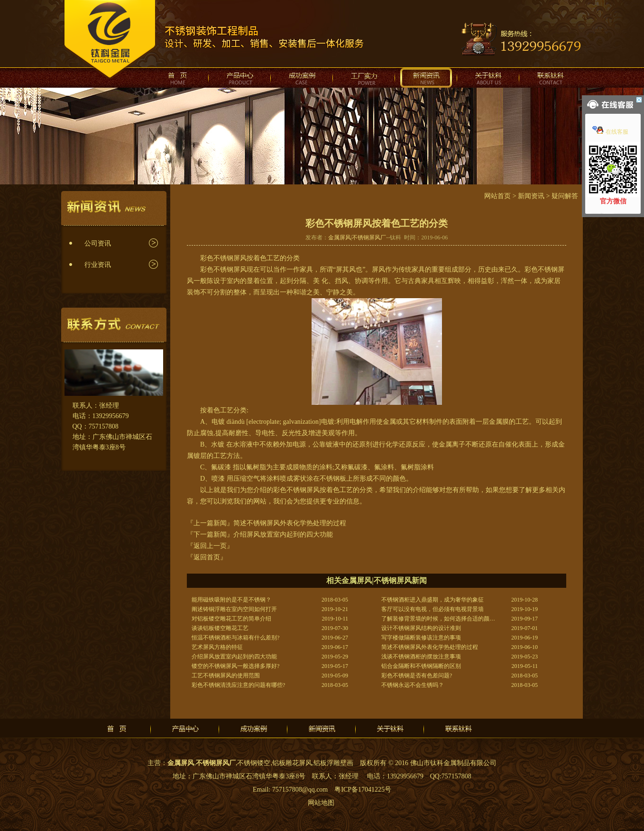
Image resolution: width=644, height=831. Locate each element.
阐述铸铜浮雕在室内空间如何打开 (234, 609)
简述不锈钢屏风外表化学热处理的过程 (290, 523)
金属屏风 (340, 237)
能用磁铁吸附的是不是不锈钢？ (231, 600)
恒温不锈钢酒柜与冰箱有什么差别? (235, 638)
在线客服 (610, 132)
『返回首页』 (207, 557)
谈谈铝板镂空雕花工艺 (220, 628)
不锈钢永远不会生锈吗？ (413, 685)
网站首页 (497, 196)
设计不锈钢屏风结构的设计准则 (421, 628)
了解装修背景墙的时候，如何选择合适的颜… (438, 619)
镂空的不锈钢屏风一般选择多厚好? (235, 666)
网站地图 (321, 803)
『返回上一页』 (210, 546)
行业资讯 (98, 265)
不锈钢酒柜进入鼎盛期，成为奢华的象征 (432, 600)
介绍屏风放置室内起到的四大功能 (283, 534)
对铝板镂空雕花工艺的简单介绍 (231, 619)
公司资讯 (98, 243)
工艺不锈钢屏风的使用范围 (226, 676)
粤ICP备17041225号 (363, 790)
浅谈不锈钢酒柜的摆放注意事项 (421, 657)
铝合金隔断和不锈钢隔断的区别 (421, 666)
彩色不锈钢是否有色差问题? (417, 676)
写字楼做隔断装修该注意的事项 (421, 638)
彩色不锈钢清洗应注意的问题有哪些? (238, 685)
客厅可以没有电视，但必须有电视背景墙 (432, 609)
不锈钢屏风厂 (369, 237)
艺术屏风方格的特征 (217, 647)
